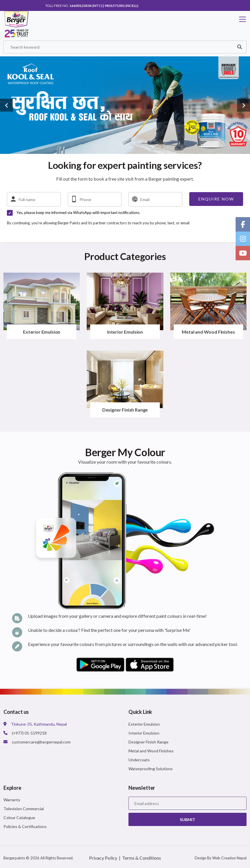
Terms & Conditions (142, 859)
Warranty (12, 801)
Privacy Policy (103, 859)
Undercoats (139, 760)
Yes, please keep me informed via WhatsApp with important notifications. (78, 213)
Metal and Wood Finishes (208, 333)
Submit (187, 820)
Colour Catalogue (19, 818)
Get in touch (230, 6)
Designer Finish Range (125, 411)
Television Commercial (24, 809)
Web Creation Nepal (229, 859)
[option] (125, 106)
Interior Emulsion (125, 333)
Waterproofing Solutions (151, 769)
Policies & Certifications (25, 827)
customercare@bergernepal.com (41, 742)
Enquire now (216, 200)
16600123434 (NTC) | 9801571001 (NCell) (104, 6)
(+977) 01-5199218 (29, 734)
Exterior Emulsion (42, 333)
